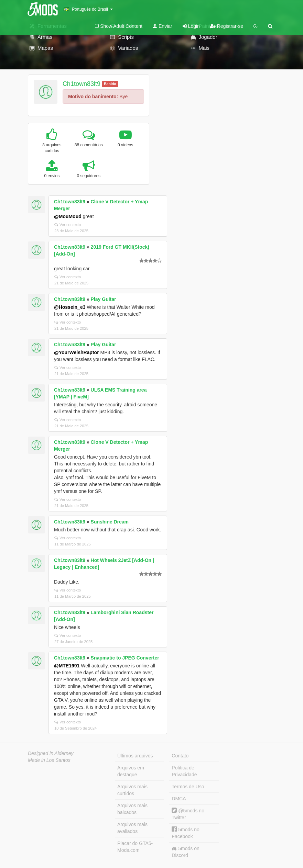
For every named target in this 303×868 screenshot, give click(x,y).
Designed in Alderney (51, 753)
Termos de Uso (188, 787)
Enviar (163, 26)
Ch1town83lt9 (82, 84)
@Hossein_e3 (70, 307)
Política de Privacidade (184, 771)
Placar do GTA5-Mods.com (135, 847)
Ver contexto (68, 225)
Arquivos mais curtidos (132, 790)
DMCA (179, 799)
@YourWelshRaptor (77, 352)
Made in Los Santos (49, 760)
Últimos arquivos (135, 756)
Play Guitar (104, 299)
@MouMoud (68, 216)
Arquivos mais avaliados (132, 828)
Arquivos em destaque (131, 771)
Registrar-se (227, 26)
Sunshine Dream (110, 522)
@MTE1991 (67, 666)
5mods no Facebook (185, 833)
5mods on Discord (185, 852)
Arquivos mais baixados (132, 809)
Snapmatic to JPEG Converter (125, 658)
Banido (110, 84)
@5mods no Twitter (188, 814)
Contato (180, 756)
